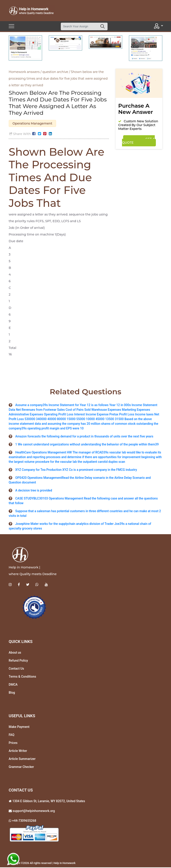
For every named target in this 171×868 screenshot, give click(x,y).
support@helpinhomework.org (33, 812)
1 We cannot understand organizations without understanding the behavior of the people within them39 (87, 445)
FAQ (11, 735)
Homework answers (24, 72)
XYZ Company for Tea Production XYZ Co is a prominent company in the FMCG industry (76, 470)
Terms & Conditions (22, 677)
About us (15, 653)
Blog (12, 693)
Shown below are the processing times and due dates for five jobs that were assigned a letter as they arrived (58, 79)
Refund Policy (18, 661)
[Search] (79, 26)
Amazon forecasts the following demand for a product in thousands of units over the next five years (84, 437)
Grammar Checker (21, 767)
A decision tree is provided (34, 491)
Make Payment (19, 727)
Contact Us (16, 669)
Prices (13, 743)
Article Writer (18, 751)
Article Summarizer (22, 759)
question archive (55, 72)
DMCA (13, 685)
